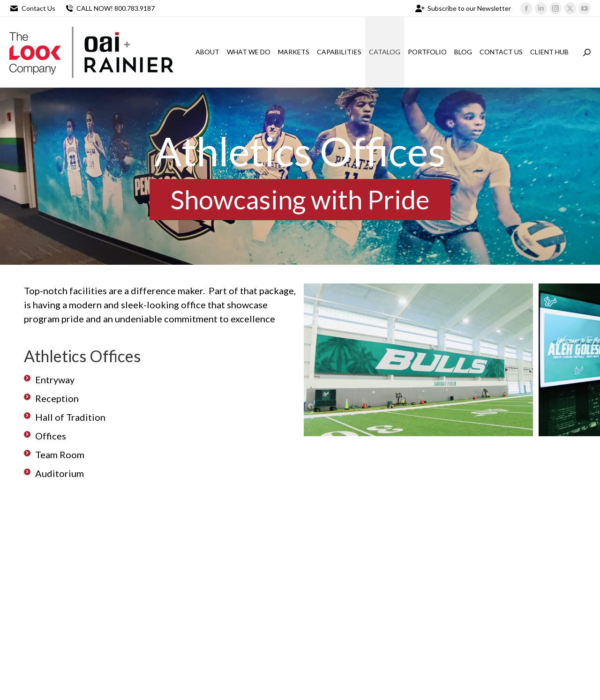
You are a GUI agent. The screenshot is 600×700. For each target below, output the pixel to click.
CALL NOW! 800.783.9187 (110, 8)
